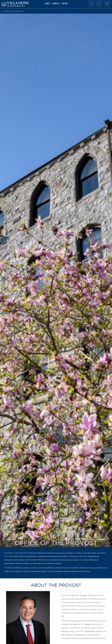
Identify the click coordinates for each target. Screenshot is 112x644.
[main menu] (92, 4)
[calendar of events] (107, 4)
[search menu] (99, 4)
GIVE (65, 4)
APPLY (56, 4)
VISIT (47, 4)
